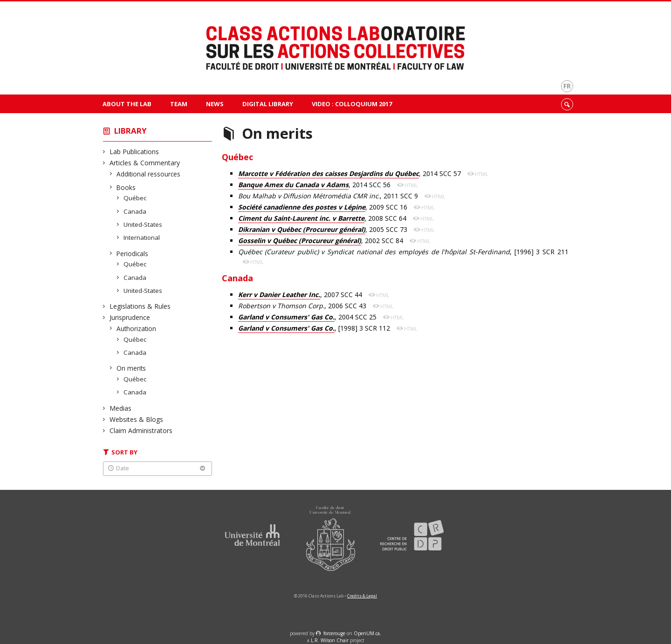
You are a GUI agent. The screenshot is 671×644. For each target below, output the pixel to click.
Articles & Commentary (145, 163)
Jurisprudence (130, 317)
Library (130, 131)
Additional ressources (149, 174)
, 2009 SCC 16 (324, 207)
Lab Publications (134, 152)
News (215, 104)
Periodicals (133, 254)
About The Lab (127, 104)
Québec (135, 198)
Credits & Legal (362, 596)
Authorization (137, 329)
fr (567, 86)
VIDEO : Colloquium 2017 (352, 104)
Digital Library (268, 104)
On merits (131, 368)
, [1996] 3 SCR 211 (403, 252)
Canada (135, 211)
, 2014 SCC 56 (315, 185)
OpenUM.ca (367, 633)
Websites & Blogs (137, 419)
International (142, 237)
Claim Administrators (141, 430)
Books (126, 187)
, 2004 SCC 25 (308, 317)
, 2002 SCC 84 (322, 241)
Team (179, 104)
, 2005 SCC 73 (324, 230)
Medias (121, 408)
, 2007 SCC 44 (301, 295)
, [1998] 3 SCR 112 (315, 328)
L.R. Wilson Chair (330, 640)
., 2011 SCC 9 (329, 196)
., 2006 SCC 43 (303, 306)
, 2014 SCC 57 (350, 174)
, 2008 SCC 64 (323, 218)
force (334, 633)
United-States (143, 224)
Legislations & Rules (140, 306)
